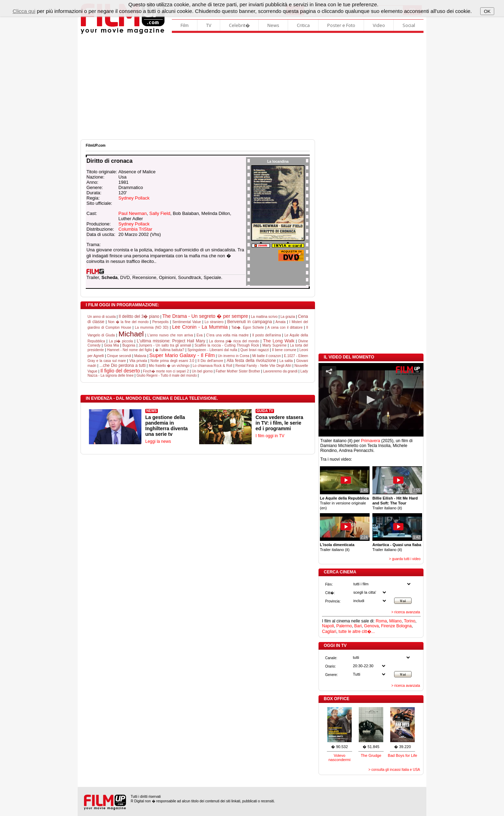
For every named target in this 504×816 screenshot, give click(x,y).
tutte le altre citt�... (356, 632)
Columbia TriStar (135, 229)
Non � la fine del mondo (128, 322)
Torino (410, 621)
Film (185, 25)
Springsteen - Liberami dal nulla (212, 350)
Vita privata (138, 361)
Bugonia (129, 345)
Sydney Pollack (134, 198)
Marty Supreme (275, 345)
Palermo (344, 626)
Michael (131, 334)
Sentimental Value (187, 322)
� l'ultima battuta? (170, 350)
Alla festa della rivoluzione (251, 361)
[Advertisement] (252, 87)
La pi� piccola (121, 341)
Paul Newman (132, 213)
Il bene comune (284, 350)
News (273, 25)
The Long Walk (279, 341)
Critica (303, 25)
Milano (395, 621)
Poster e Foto (341, 25)
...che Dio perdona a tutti (122, 365)
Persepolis (160, 322)
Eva (200, 335)
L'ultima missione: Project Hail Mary (171, 341)
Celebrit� (239, 25)
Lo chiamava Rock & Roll (212, 366)
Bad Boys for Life (402, 755)
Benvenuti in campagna (250, 322)
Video (379, 25)
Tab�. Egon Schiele (248, 327)
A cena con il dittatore (285, 327)
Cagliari (329, 632)
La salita (286, 361)
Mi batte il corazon (267, 356)
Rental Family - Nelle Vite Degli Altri (263, 366)
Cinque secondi (119, 356)
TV (209, 25)
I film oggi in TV (270, 436)
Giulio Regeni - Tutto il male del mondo (167, 375)
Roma (381, 621)
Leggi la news (158, 441)
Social (409, 25)
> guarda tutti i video (405, 559)
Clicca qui (24, 11)
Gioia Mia (111, 345)
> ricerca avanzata (406, 612)
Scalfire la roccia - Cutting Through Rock (227, 345)
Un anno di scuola (102, 317)
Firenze (388, 626)
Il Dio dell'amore (211, 361)
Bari (358, 626)
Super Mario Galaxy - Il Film (182, 355)
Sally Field (160, 213)
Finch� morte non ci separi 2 (166, 371)
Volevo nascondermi (340, 758)
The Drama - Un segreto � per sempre (205, 316)
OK (487, 11)
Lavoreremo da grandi (280, 371)
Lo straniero (214, 322)
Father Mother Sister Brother (238, 371)
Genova (371, 626)
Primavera (370, 441)
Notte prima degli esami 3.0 (172, 361)
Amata (281, 322)
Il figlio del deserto (120, 371)
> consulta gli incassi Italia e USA (394, 770)
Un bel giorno (202, 371)
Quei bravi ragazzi (255, 350)
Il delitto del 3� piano (139, 316)
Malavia (140, 356)
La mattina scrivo (264, 317)
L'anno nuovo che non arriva (170, 335)
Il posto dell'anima (267, 335)
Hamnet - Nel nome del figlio (129, 350)
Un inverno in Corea (233, 356)
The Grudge (371, 755)
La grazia (288, 317)
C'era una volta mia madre (227, 335)
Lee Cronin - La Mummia (200, 327)
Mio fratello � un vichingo (169, 366)
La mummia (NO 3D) (152, 327)
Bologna (404, 626)
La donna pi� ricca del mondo (234, 341)
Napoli (328, 626)
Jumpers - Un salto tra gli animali (165, 345)
